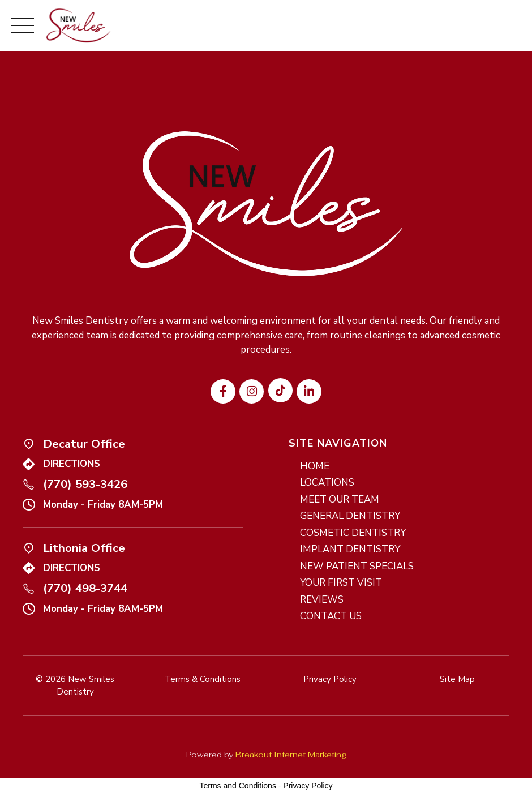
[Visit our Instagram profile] (252, 391)
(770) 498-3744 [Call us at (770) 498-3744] (85, 588)
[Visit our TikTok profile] (280, 390)
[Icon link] (29, 443)
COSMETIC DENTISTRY (353, 533)
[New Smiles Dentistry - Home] (78, 25)
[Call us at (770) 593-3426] (29, 484)
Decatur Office (84, 444)
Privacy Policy (308, 786)
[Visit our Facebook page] (223, 391)
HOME (315, 466)
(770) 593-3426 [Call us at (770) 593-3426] (85, 484)
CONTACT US (331, 616)
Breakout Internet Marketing (291, 755)
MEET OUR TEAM (340, 500)
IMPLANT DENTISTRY (350, 549)
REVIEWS (322, 600)
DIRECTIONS (72, 464)
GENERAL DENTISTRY (350, 516)
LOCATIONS (327, 483)
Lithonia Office (84, 548)
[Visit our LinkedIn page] (309, 391)
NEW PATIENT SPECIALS (357, 566)
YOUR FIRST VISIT (341, 583)
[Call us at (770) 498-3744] (29, 588)
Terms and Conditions (238, 786)
